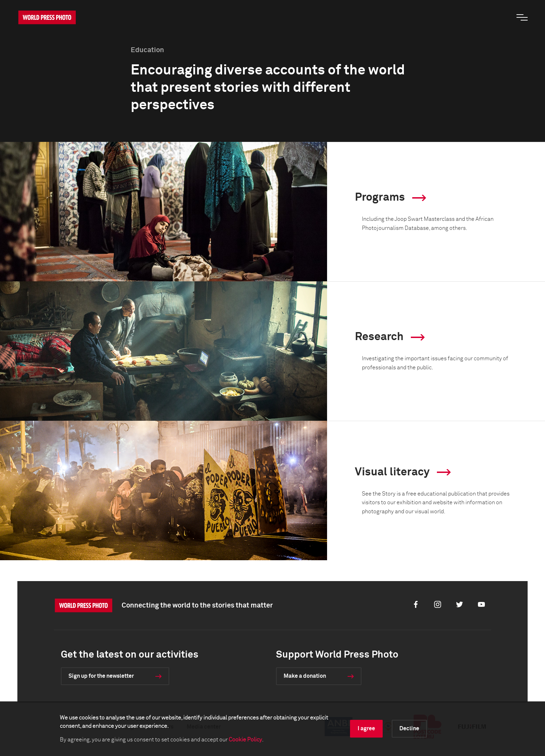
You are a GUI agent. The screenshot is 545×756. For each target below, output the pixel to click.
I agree (366, 729)
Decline (409, 729)
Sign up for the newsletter (101, 676)
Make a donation (305, 676)
